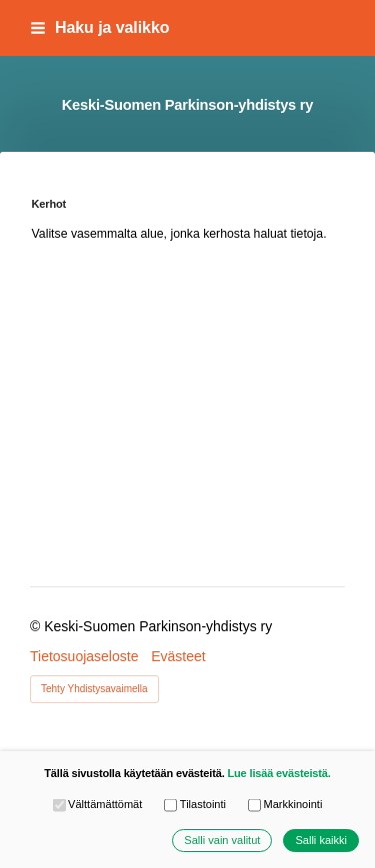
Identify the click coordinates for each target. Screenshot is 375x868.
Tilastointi (195, 805)
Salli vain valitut (222, 841)
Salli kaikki (321, 841)
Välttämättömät (98, 805)
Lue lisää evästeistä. (278, 773)
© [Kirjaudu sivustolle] (37, 626)
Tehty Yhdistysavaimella (94, 689)
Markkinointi (285, 805)
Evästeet (178, 656)
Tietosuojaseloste (84, 656)
